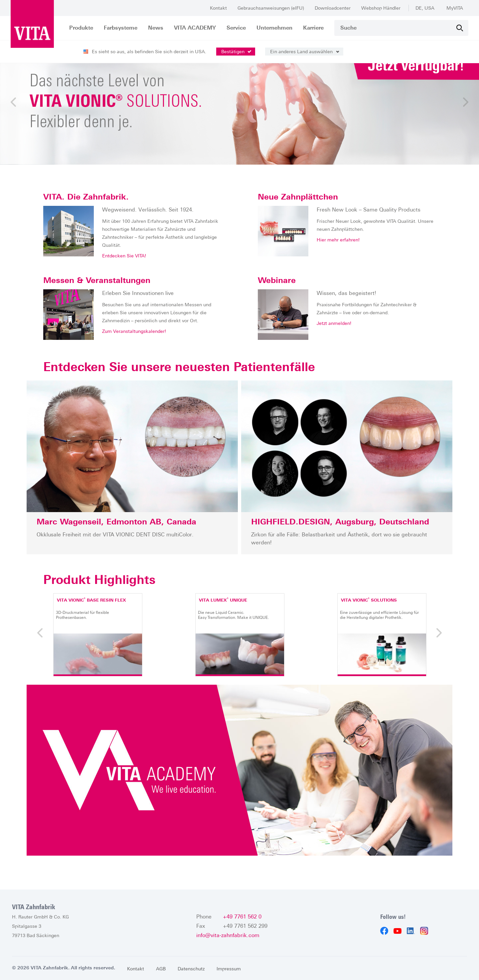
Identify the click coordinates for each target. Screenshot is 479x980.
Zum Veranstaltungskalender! (134, 332)
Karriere (313, 28)
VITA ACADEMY (195, 28)
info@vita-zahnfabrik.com (228, 935)
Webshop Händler (381, 8)
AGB (161, 969)
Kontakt (218, 8)
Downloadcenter (333, 8)
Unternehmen (274, 28)
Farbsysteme (121, 28)
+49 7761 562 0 (242, 917)
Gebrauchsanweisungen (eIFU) (271, 8)
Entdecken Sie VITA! (124, 256)
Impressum (229, 969)
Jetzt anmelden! (334, 324)
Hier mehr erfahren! (338, 240)
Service (236, 28)
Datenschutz (191, 969)
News (156, 28)
